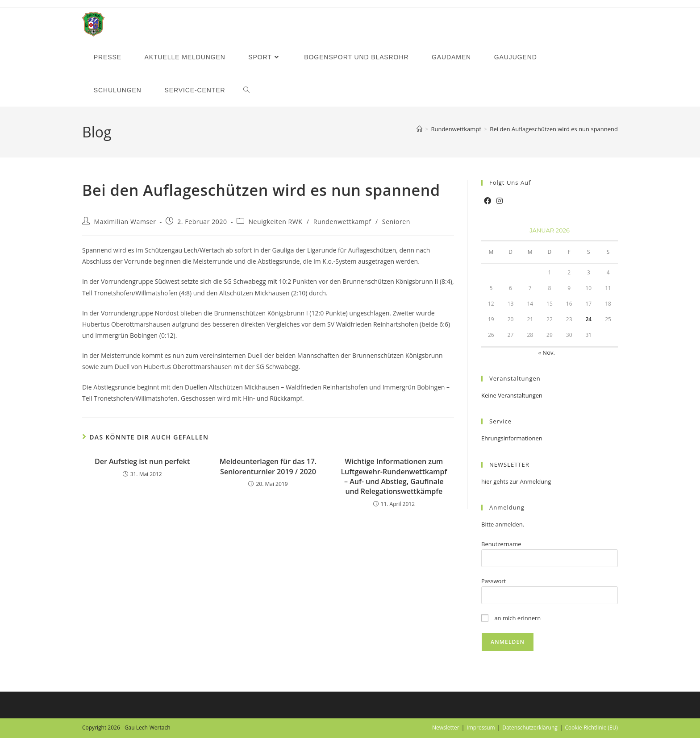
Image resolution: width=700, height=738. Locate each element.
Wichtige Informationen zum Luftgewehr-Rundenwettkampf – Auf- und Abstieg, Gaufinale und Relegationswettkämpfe (394, 476)
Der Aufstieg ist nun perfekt (142, 461)
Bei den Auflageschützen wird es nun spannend (554, 129)
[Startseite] (419, 129)
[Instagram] (500, 201)
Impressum (481, 728)
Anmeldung (507, 507)
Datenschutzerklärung (530, 728)
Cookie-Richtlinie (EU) (591, 728)
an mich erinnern (511, 618)
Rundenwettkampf (342, 222)
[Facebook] (487, 201)
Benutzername (501, 544)
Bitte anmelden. (503, 524)
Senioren (396, 222)
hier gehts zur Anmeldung (516, 481)
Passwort (494, 581)
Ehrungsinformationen (512, 438)
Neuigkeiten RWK (275, 222)
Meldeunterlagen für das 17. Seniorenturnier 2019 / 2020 (268, 466)
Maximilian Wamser (125, 222)
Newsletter (446, 728)
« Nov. (547, 352)
